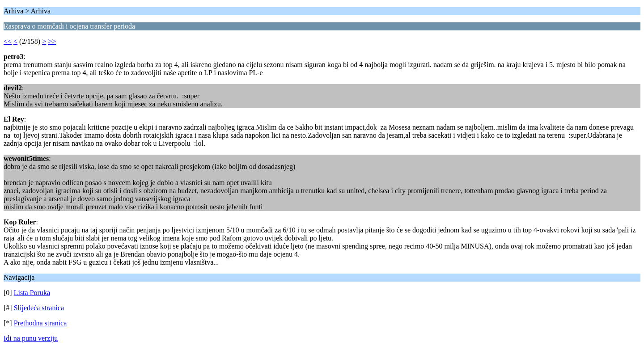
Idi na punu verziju (31, 338)
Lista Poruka (32, 293)
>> (52, 41)
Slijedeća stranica (39, 308)
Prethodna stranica (40, 323)
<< (8, 41)
